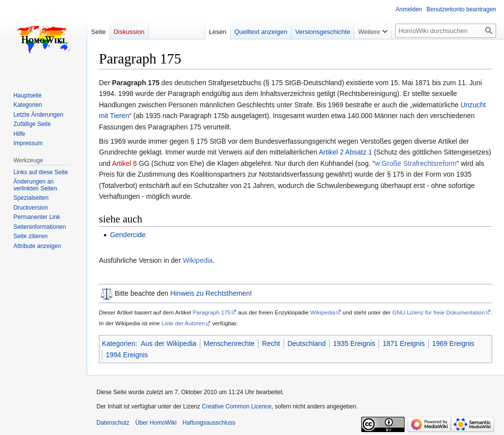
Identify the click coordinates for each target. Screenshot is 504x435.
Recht (271, 343)
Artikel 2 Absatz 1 (346, 152)
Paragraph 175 (211, 312)
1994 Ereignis (127, 355)
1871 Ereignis (404, 343)
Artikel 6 (124, 163)
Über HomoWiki (156, 423)
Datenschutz (113, 423)
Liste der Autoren (183, 323)
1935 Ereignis (354, 343)
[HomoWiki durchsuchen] (446, 31)
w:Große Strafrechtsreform (416, 163)
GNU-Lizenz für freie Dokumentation (439, 312)
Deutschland (307, 343)
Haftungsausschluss (209, 423)
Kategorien (119, 343)
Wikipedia (198, 260)
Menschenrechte (229, 343)
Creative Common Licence (236, 406)
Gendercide (127, 235)
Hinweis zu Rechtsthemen (210, 293)
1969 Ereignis (453, 343)
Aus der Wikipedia (169, 343)
